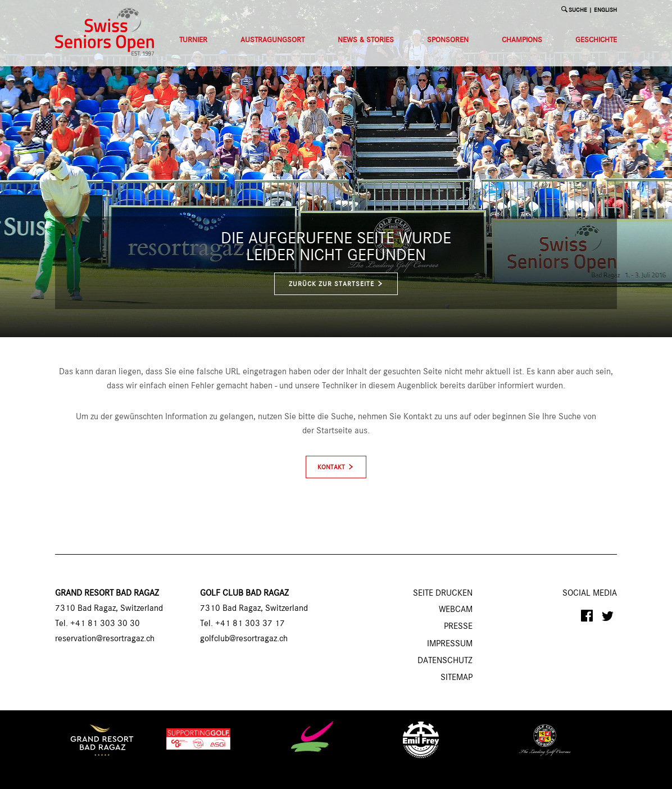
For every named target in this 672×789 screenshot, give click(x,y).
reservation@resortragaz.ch (105, 639)
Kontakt (331, 468)
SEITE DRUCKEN (443, 593)
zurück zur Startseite (336, 284)
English (605, 10)
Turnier (193, 40)
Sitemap (457, 678)
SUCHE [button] (578, 10)
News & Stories (366, 40)
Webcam (456, 610)
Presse (458, 627)
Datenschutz (445, 661)
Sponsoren (448, 40)
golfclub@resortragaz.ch (244, 639)
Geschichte (596, 40)
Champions (522, 40)
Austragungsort (273, 40)
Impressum (450, 644)
